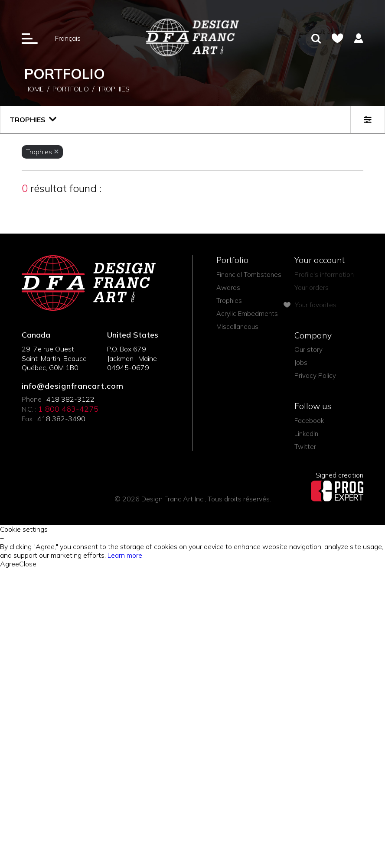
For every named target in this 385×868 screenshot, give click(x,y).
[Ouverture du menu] (30, 38)
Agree (10, 564)
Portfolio (71, 90)
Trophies (114, 90)
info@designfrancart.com (73, 386)
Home (34, 90)
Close (28, 564)
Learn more (125, 555)
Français (68, 38)
